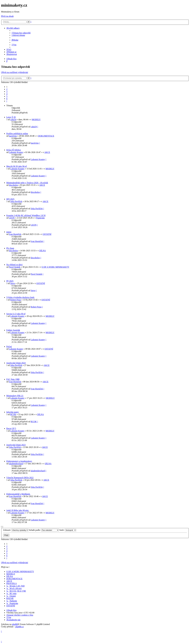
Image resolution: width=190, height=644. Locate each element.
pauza (9, 232)
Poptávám (40, 218)
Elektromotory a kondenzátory (19, 461)
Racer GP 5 (11, 428)
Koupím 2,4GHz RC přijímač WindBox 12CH (26, 215)
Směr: (68, 530)
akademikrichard (16, 464)
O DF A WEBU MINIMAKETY (55, 267)
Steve (13, 283)
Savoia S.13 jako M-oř (16, 314)
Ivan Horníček (15, 234)
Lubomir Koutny (16, 152)
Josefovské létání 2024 (16, 363)
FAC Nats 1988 (13, 379)
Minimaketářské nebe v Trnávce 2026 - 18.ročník (27, 183)
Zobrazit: (16, 530)
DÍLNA (42, 251)
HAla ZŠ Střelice (14, 150)
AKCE (47, 152)
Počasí (9, 347)
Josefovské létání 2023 (16, 445)
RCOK (13, 414)
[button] (7, 101)
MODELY (36, 120)
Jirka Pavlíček (16, 201)
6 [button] (7, 99)
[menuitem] (21, 33)
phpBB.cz (20, 627)
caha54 (13, 120)
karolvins (13, 136)
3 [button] (7, 91)
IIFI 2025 (10, 199)
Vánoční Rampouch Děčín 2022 (20, 478)
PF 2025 (10, 281)
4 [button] (7, 94)
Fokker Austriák (13, 330)
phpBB (15, 624)
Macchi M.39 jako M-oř (17, 166)
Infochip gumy (13, 412)
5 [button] (7, 96)
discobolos (13, 185)
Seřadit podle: (44, 530)
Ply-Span (10, 248)
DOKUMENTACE (46, 136)
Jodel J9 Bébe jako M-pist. (18, 510)
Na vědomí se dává (14, 265)
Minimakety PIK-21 (15, 396)
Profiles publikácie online (17, 134)
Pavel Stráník (15, 267)
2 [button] (7, 89)
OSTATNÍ (47, 234)
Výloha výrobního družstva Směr (20, 297)
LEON (12, 218)
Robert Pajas (16, 300)
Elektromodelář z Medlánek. (18, 494)
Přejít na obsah (7, 16)
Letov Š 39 (11, 117)
